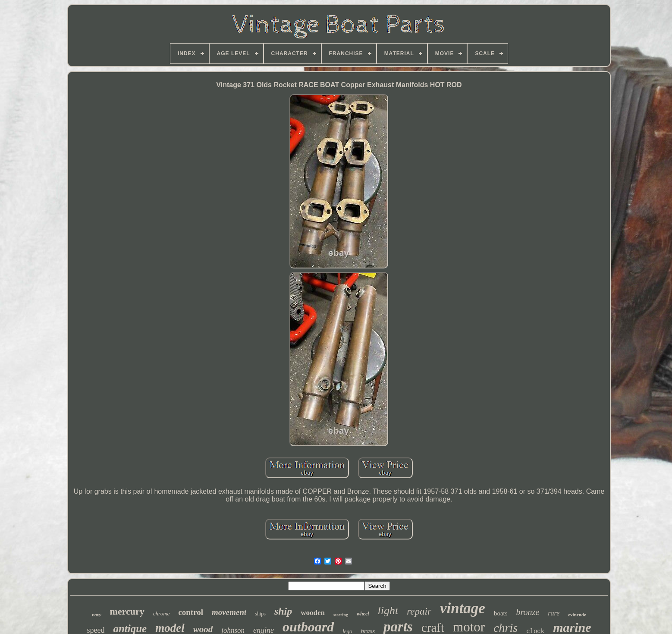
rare (554, 613)
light (388, 610)
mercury (127, 611)
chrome (162, 613)
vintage (463, 608)
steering (341, 615)
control (191, 612)
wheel (363, 614)
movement (229, 612)
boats (501, 613)
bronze (528, 612)
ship (283, 611)
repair (419, 611)
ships (260, 614)
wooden (313, 613)
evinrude (577, 615)
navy (96, 615)
